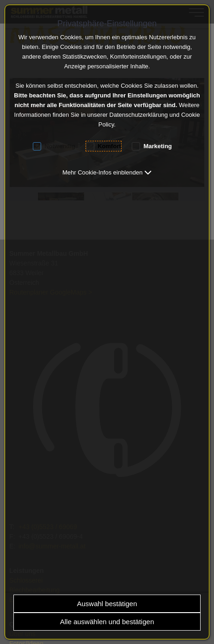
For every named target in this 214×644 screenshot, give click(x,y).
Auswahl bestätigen (107, 604)
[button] (107, 172)
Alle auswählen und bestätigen (107, 622)
